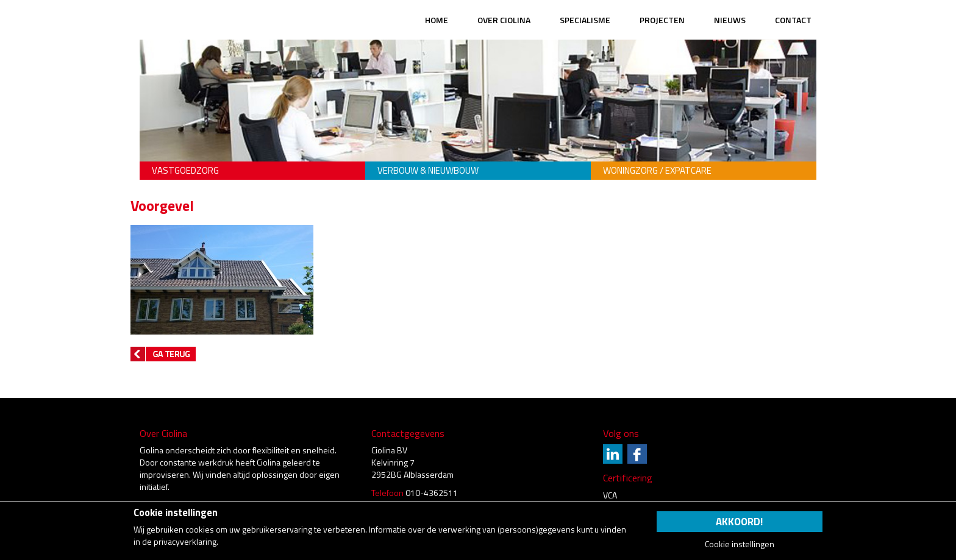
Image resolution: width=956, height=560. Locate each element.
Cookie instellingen (740, 544)
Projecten (662, 20)
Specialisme (585, 20)
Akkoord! (739, 522)
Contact (793, 20)
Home (437, 20)
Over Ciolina (504, 20)
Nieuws (730, 20)
